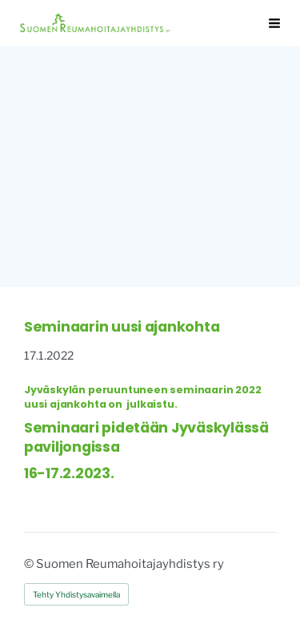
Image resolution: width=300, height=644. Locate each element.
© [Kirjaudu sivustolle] (30, 564)
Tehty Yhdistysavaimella (76, 594)
